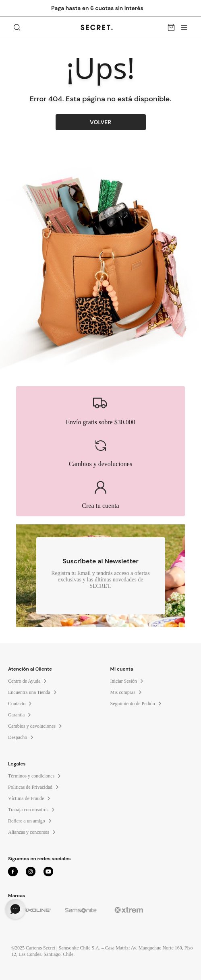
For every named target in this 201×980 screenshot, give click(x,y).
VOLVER (100, 122)
